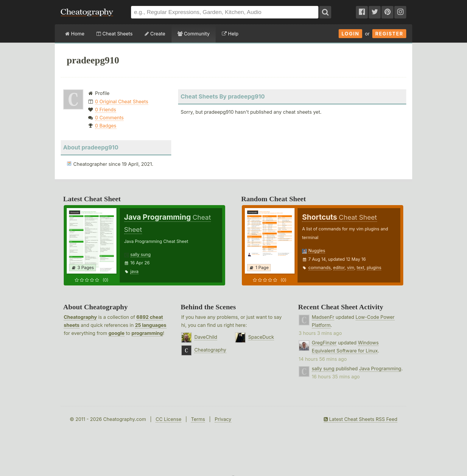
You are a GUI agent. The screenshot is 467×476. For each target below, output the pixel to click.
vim (351, 267)
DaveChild (206, 337)
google (116, 333)
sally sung (141, 254)
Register (389, 34)
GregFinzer (324, 343)
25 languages (151, 325)
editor (339, 267)
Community (194, 34)
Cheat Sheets (115, 34)
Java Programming (380, 369)
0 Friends (106, 110)
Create (155, 34)
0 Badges (106, 126)
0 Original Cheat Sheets (122, 102)
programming (147, 333)
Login (351, 34)
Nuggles (317, 251)
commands (319, 267)
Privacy (223, 419)
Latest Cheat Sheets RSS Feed (361, 419)
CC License (168, 419)
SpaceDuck (261, 337)
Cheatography (80, 317)
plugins (374, 267)
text (361, 267)
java (134, 271)
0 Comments (109, 118)
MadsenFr (323, 317)
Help (230, 34)
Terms (198, 419)
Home (75, 34)
